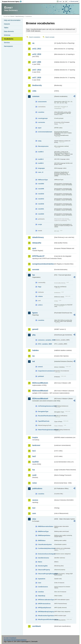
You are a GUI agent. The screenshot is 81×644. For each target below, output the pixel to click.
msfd (34, 475)
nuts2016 (41, 204)
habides (35, 350)
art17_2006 (37, 62)
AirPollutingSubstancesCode (46, 406)
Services (7, 43)
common (36, 96)
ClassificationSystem (45, 544)
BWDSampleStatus (44, 535)
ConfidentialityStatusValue (46, 548)
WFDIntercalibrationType (46, 600)
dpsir (40, 128)
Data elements (9, 31)
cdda (34, 91)
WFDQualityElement (45, 608)
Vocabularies (9, 39)
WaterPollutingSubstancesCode (46, 430)
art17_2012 (37, 70)
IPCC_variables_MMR (45, 344)
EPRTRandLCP (38, 256)
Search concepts (50, 37)
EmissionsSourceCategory (46, 554)
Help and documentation (12, 20)
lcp (33, 470)
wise (34, 519)
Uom (40, 583)
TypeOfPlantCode (44, 421)
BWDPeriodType (43, 531)
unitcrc (40, 305)
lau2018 (35, 462)
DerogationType (43, 411)
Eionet (12, 16)
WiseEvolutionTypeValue (46, 616)
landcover (36, 445)
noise (34, 483)
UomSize (41, 592)
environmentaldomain (45, 132)
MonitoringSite (43, 566)
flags (40, 287)
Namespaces (8, 46)
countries (41, 112)
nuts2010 (41, 194)
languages (41, 168)
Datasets (7, 24)
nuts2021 (41, 209)
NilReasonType (43, 180)
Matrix (40, 562)
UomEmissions (43, 587)
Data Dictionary (20, 16)
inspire (35, 437)
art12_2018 (37, 54)
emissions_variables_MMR (46, 340)
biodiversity (37, 85)
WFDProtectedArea (44, 604)
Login (60, 1)
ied (33, 361)
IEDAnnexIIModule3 (40, 391)
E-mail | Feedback (10, 638)
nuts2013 (41, 199)
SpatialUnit (42, 579)
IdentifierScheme (44, 558)
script (40, 224)
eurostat (36, 269)
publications (37, 488)
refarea (40, 296)
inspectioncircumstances (46, 371)
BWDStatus (42, 540)
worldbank (36, 626)
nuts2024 (41, 214)
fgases (35, 313)
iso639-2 (41, 152)
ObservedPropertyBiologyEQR (46, 574)
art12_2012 (37, 49)
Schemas (7, 35)
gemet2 (35, 329)
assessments (42, 102)
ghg (34, 335)
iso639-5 (41, 163)
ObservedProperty (44, 570)
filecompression (43, 146)
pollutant (41, 376)
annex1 (40, 367)
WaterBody (42, 596)
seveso (35, 500)
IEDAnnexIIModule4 (40, 399)
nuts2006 (41, 189)
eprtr (34, 248)
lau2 (34, 456)
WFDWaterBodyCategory (46, 612)
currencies (42, 122)
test (34, 508)
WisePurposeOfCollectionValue (46, 619)
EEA (13, 1)
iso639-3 (41, 159)
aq (33, 43)
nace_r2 (41, 172)
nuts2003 (41, 184)
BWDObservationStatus (46, 526)
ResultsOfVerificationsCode (46, 416)
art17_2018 (37, 78)
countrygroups (43, 118)
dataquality (37, 243)
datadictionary (38, 237)
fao (34, 275)
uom (34, 513)
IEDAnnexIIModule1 (40, 383)
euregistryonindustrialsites (43, 264)
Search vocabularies (35, 37)
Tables (6, 28)
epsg (40, 141)
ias (33, 356)
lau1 (34, 451)
